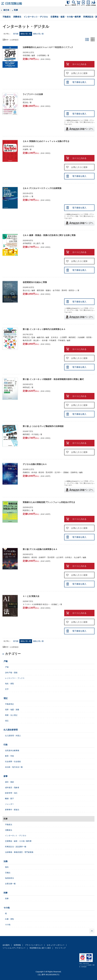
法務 (6, 861)
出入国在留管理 (11, 730)
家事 (6, 776)
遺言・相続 (9, 782)
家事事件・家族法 (12, 810)
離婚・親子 (9, 798)
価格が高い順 (38, 34)
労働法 (8, 873)
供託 (7, 721)
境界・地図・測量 (12, 710)
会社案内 (6, 945)
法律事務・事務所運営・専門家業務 (19, 852)
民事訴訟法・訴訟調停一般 (16, 847)
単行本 (6, 10)
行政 (6, 745)
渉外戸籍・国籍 (11, 673)
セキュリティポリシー (56, 945)
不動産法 (7, 17)
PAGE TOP (92, 931)
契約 (7, 867)
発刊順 (16, 34)
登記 (6, 698)
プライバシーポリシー (34, 945)
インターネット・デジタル (36, 17)
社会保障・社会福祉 (13, 761)
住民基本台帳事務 (12, 751)
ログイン (83, 5)
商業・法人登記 (11, 715)
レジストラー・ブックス (15, 678)
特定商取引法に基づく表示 (40, 948)
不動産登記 (9, 704)
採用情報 (17, 945)
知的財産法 (9, 878)
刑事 (6, 893)
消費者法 (17, 17)
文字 (7, 689)
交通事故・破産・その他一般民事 (66, 17)
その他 (7, 908)
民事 (16, 10)
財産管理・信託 (11, 793)
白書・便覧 (9, 919)
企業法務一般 (10, 884)
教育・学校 (9, 756)
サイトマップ (60, 948)
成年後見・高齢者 (12, 788)
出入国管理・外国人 (13, 736)
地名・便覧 (9, 684)
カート (79, 5)
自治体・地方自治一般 (14, 767)
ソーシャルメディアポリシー (14, 948)
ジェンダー (9, 804)
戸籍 (6, 661)
